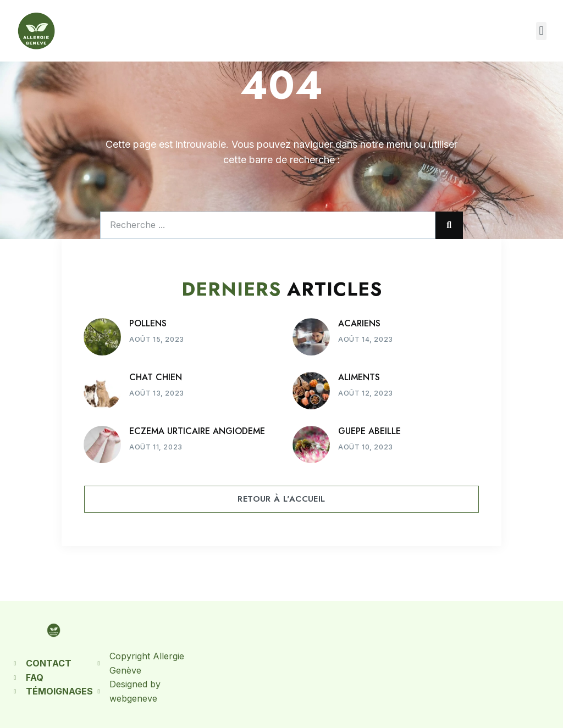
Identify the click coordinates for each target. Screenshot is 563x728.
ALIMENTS (359, 377)
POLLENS (148, 323)
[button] (541, 31)
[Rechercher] (449, 225)
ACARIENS (359, 323)
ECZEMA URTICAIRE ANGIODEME (197, 431)
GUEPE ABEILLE (369, 431)
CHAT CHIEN (156, 377)
